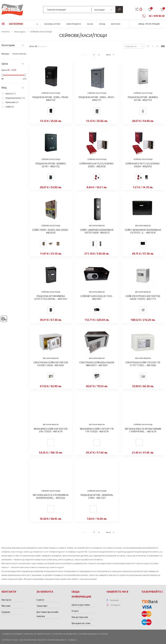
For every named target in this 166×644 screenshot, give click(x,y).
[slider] (2, 75)
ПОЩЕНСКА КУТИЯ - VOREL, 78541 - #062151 (97, 99)
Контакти (116, 24)
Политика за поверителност (38, 634)
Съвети (40, 600)
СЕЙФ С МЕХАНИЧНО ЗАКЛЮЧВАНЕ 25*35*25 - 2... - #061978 (143, 231)
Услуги (75, 611)
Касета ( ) (11, 94)
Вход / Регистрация (149, 24)
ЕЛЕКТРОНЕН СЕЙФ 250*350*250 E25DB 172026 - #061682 (51, 364)
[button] (141, 9)
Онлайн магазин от (58, 640)
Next (110, 55)
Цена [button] (5, 64)
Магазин (6, 606)
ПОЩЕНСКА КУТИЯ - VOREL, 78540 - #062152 (51, 99)
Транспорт (42, 606)
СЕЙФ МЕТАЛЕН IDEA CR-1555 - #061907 (97, 298)
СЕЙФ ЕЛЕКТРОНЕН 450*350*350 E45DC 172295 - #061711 (143, 298)
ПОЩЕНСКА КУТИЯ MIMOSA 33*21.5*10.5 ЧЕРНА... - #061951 (51, 298)
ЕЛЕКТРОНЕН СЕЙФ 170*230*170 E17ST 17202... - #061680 (143, 364)
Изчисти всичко (19, 54)
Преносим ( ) (12, 102)
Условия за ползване (12, 634)
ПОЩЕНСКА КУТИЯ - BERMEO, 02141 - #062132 (51, 165)
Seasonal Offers (52, 24)
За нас (90, 24)
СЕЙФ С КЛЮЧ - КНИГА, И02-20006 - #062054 (51, 231)
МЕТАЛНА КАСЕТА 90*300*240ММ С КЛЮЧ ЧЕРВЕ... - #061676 (143, 430)
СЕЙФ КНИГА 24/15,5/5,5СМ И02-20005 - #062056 (97, 165)
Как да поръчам (80, 617)
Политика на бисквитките (65, 634)
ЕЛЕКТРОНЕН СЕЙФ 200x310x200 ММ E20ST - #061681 (97, 364)
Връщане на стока (81, 623)
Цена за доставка (81, 605)
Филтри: (5, 54)
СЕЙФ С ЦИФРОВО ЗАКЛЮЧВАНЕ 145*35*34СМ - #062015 (97, 231)
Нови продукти (74, 24)
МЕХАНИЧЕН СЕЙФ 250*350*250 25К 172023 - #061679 (51, 430)
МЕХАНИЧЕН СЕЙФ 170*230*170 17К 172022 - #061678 (97, 430)
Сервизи (6, 612)
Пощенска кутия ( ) (15, 98)
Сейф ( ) (10, 107)
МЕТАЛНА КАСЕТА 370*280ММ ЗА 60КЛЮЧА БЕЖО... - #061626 (51, 496)
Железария (20, 32)
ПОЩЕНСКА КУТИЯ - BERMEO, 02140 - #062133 (143, 99)
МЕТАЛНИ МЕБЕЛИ (97, 226)
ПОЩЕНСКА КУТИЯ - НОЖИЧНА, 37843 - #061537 (97, 496)
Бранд (102, 24)
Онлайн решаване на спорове (94, 634)
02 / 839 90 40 (156, 16)
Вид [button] (4, 88)
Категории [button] (16, 24)
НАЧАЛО (5, 32)
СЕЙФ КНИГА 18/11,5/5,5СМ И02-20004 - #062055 (143, 165)
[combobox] (67, 10)
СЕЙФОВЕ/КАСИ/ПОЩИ (41, 32)
